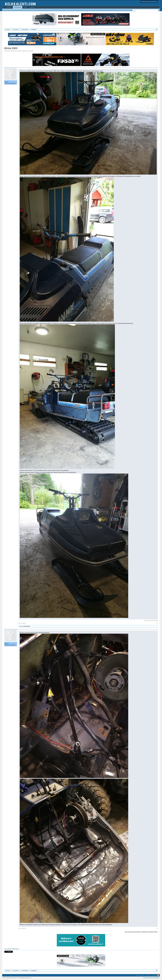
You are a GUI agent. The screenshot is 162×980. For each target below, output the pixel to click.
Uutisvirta (9, 7)
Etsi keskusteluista (9, 10)
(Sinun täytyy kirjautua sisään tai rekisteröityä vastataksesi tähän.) (141, 932)
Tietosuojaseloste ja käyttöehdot (151, 978)
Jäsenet (32, 7)
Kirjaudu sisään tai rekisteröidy (149, 2)
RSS (158, 975)
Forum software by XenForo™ (17, 978)
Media (26, 7)
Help (143, 975)
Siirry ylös (154, 975)
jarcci (28, 51)
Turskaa (21, 626)
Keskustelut (18, 7)
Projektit (13, 51)
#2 (157, 928)
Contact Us (138, 975)
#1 (157, 623)
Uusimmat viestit (20, 10)
